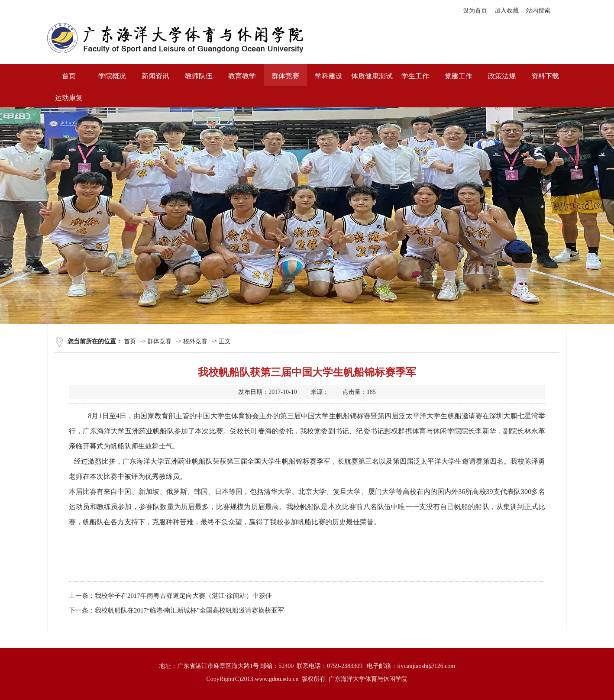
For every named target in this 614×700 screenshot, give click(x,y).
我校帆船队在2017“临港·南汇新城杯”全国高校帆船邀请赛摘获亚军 (189, 610)
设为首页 (475, 11)
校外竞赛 (195, 341)
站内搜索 (538, 11)
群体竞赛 (159, 341)
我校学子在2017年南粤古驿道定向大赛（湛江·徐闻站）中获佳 (183, 596)
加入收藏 (507, 11)
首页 (130, 341)
